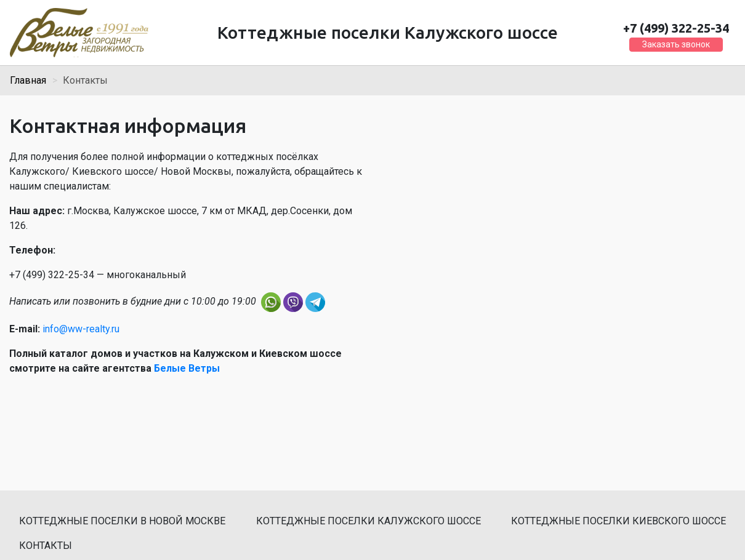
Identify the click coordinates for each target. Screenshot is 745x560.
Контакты (46, 546)
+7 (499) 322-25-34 (676, 28)
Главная (28, 80)
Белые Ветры (187, 368)
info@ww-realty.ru (81, 329)
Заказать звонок (676, 44)
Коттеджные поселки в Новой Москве (122, 521)
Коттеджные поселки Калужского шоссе (368, 521)
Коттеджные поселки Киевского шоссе (618, 521)
